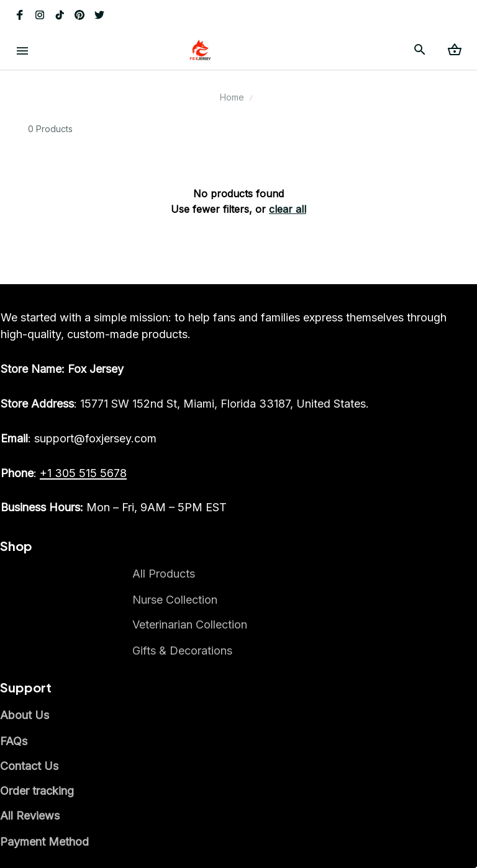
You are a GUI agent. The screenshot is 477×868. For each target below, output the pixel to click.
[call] (83, 473)
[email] (79, 439)
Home (232, 97)
